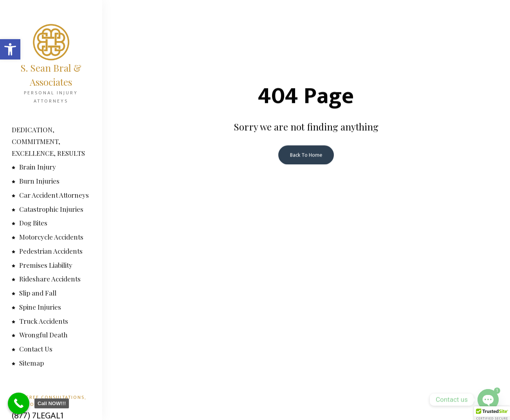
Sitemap (28, 363)
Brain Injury (34, 167)
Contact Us (32, 349)
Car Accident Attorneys (50, 195)
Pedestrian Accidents (47, 251)
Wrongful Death (40, 335)
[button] (10, 49)
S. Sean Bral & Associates (51, 75)
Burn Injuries (36, 181)
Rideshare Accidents (46, 279)
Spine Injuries (36, 307)
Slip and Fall (34, 293)
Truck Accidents (40, 321)
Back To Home (306, 156)
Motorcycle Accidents (48, 237)
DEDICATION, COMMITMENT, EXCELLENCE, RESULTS (48, 141)
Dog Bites (30, 223)
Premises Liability (42, 265)
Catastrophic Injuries (48, 209)
